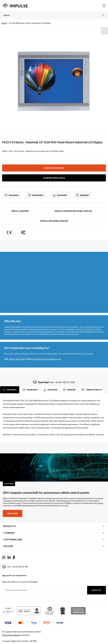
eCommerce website (11, 635)
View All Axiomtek (20, 211)
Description (12, 195)
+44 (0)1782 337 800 (17, 359)
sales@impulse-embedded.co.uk (46, 359)
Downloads (60, 195)
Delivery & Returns (92, 390)
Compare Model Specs (54, 178)
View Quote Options (54, 168)
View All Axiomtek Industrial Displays (73, 211)
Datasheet (83, 195)
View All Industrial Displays (54, 221)
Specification (36, 195)
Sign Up (97, 590)
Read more (13, 513)
